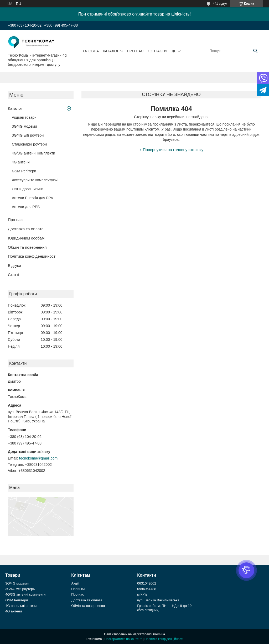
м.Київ (142, 594)
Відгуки (14, 265)
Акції (75, 583)
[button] (246, 570)
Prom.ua (159, 634)
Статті (14, 275)
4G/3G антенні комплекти (33, 153)
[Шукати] (255, 51)
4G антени (21, 162)
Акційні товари (24, 117)
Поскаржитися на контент (123, 639)
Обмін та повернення (27, 247)
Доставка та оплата (26, 229)
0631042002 (147, 583)
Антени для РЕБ (26, 207)
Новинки (78, 589)
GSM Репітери (24, 171)
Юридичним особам (26, 238)
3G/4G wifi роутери (28, 135)
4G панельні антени (21, 606)
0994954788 (147, 589)
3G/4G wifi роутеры (20, 589)
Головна (90, 51)
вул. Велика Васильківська (158, 600)
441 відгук (220, 4)
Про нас (135, 51)
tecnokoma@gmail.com (38, 458)
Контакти (157, 51)
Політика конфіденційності (32, 256)
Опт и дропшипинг (27, 189)
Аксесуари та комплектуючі (35, 180)
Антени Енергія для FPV (33, 198)
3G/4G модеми (24, 126)
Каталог (111, 51)
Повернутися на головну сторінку (173, 150)
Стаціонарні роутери (29, 144)
